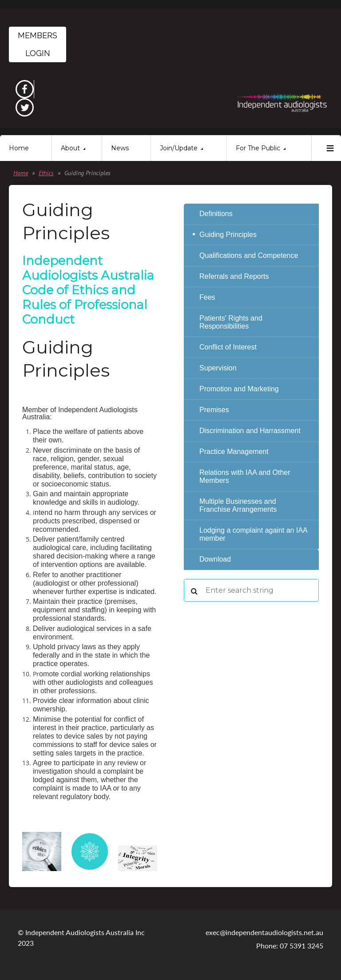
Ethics (46, 173)
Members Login (38, 44)
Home (21, 173)
